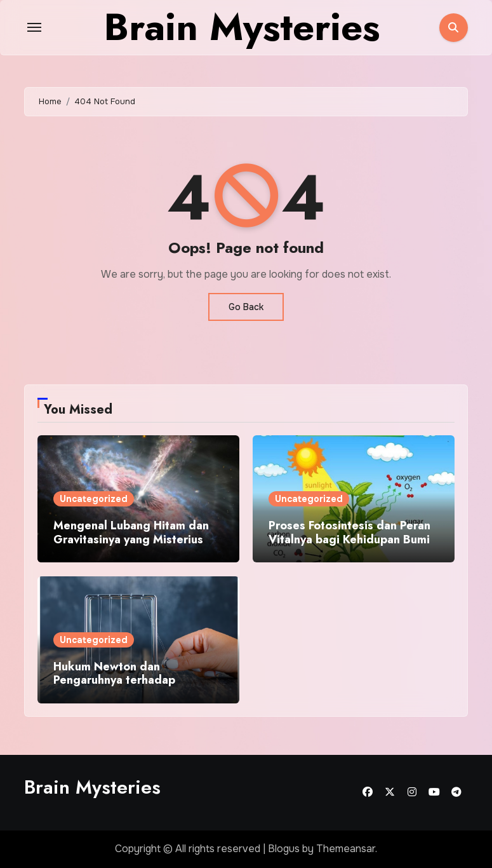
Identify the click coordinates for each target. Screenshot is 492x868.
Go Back (246, 307)
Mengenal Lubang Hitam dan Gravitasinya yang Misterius (131, 532)
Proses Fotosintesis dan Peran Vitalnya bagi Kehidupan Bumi (349, 532)
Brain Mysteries (92, 787)
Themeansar (346, 849)
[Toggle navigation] (34, 27)
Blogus (284, 849)
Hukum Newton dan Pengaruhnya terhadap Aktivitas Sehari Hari (114, 680)
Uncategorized (94, 499)
